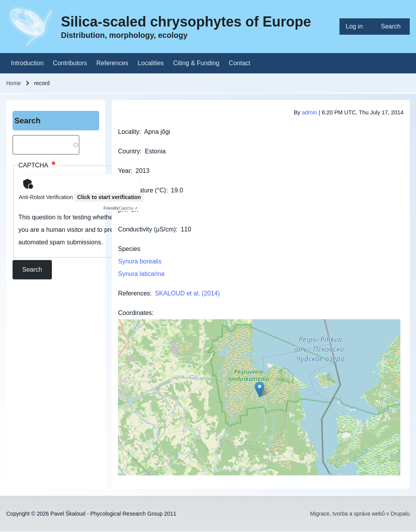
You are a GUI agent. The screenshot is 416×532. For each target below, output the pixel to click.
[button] (260, 389)
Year (124, 171)
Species (129, 249)
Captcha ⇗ (121, 208)
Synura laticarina (141, 274)
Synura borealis (140, 261)
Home (13, 83)
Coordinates (135, 313)
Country (129, 151)
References (134, 293)
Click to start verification (109, 197)
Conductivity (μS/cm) (147, 229)
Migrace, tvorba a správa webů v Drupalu (360, 514)
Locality (129, 132)
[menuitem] (357, 27)
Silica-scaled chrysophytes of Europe (186, 22)
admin (310, 112)
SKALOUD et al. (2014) (187, 293)
